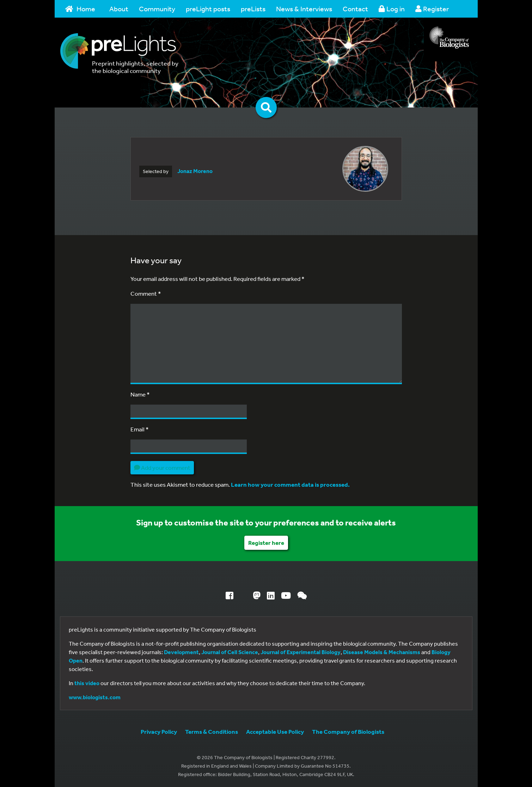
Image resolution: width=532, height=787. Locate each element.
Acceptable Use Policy (275, 731)
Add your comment (162, 468)
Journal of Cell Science (230, 652)
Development (181, 652)
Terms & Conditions (212, 731)
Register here (266, 543)
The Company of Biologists (348, 731)
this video (87, 683)
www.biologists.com (95, 697)
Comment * (146, 293)
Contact (355, 9)
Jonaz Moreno (195, 171)
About (119, 9)
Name (140, 394)
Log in (392, 9)
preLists (253, 9)
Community (157, 9)
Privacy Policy (159, 731)
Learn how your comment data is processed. (290, 484)
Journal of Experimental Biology (301, 652)
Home (80, 9)
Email (140, 429)
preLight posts (208, 9)
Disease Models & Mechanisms (382, 652)
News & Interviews (304, 9)
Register (432, 9)
